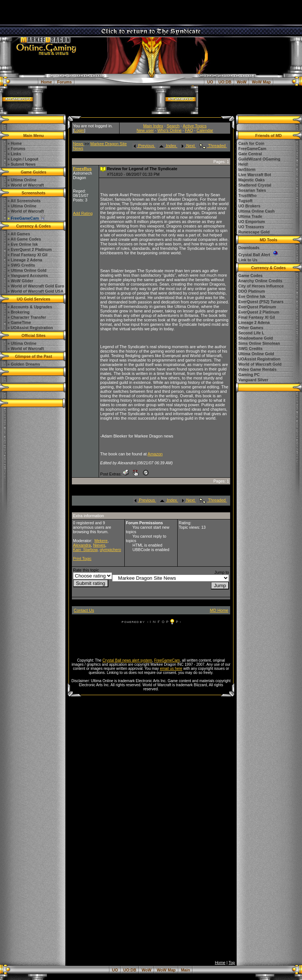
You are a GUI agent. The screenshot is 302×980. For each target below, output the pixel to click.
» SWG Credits (21, 265)
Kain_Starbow (85, 550)
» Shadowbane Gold (254, 338)
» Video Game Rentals (256, 369)
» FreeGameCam (251, 149)
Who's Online (169, 130)
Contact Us (84, 610)
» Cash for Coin (250, 143)
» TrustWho (246, 195)
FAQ (189, 130)
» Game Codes (249, 276)
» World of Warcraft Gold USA (35, 291)
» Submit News (22, 164)
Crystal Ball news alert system (127, 660)
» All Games (19, 234)
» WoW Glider (20, 281)
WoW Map (261, 82)
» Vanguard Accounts (28, 276)
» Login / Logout (23, 159)
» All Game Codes (24, 239)
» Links (14, 154)
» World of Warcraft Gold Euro (36, 286)
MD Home (219, 610)
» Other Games (249, 328)
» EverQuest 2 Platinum (30, 249)
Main (185, 970)
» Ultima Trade (249, 216)
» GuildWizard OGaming (258, 159)
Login (79, 130)
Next (188, 146)
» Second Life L (250, 333)
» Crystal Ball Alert (257, 255)
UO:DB (225, 82)
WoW (242, 82)
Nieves (99, 545)
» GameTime (19, 322)
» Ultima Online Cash (255, 211)
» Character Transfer (27, 317)
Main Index (153, 126)
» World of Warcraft (26, 211)
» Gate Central (248, 154)
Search (173, 126)
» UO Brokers (248, 206)
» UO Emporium (250, 222)
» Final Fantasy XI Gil (27, 255)
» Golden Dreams (24, 364)
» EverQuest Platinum (255, 307)
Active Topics (195, 126)
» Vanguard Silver (252, 380)
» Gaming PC (247, 375)
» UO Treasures (249, 227)
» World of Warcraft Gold (258, 364)
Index (168, 146)
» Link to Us (246, 260)
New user (145, 130)
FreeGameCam (167, 660)
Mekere (101, 541)
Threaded (213, 146)
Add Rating (83, 213)
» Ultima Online (22, 206)
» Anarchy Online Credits (259, 281)
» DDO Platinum (250, 291)
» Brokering (18, 312)
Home (47, 82)
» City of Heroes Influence (259, 286)
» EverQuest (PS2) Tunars (259, 302)
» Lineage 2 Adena (25, 260)
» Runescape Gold (252, 232)
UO (210, 82)
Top (232, 962)
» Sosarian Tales (250, 190)
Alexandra (82, 545)
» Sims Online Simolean (258, 343)
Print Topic (82, 559)
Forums (65, 82)
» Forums (16, 149)
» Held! (242, 164)
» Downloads (247, 248)
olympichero (110, 550)
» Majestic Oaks (250, 180)
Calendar (205, 130)
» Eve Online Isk (23, 244)
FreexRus (82, 169)
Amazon (155, 454)
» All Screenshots (24, 201)
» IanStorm (245, 169)
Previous (144, 146)
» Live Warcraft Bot (253, 175)
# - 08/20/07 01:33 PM (133, 174)
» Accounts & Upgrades (30, 307)
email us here (171, 669)
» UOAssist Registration (30, 328)
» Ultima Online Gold (27, 270)
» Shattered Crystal (253, 185)
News (79, 144)
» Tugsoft (244, 201)
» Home (15, 143)
